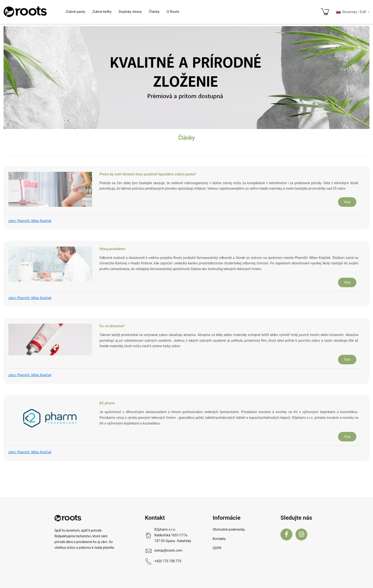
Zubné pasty (75, 12)
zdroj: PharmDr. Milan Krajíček (30, 221)
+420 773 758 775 (168, 561)
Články (154, 12)
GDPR (217, 548)
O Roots (173, 12)
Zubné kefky (102, 12)
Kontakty (219, 539)
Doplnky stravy (130, 12)
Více (347, 202)
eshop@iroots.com (168, 550)
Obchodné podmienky (229, 529)
